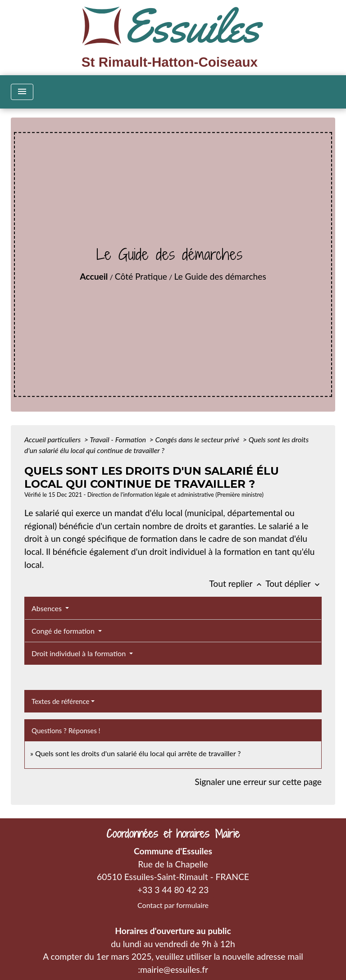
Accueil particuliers (53, 439)
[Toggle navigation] (22, 92)
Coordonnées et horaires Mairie (173, 834)
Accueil (94, 276)
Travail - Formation (118, 439)
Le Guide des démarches (220, 276)
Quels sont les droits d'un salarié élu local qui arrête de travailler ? (138, 753)
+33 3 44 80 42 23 (173, 890)
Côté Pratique (141, 276)
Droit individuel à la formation (80, 653)
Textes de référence (60, 701)
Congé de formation (64, 631)
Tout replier (237, 583)
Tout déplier (294, 583)
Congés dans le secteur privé (198, 439)
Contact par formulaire (173, 905)
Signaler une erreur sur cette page (258, 782)
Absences (48, 608)
